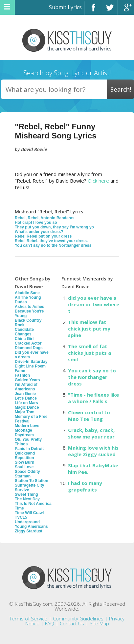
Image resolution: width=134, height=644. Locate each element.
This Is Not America (33, 504)
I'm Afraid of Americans (26, 387)
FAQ (50, 623)
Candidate (24, 330)
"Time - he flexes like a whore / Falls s (93, 398)
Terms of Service (28, 618)
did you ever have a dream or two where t (94, 304)
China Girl (24, 339)
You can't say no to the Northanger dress (53, 245)
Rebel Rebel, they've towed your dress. (51, 241)
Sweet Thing (26, 494)
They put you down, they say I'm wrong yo (54, 227)
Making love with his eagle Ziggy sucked (93, 451)
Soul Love (24, 467)
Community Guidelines (78, 618)
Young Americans (31, 527)
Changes (23, 334)
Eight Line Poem (30, 366)
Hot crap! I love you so (36, 223)
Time (19, 508)
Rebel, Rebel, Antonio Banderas (45, 218)
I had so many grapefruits (85, 486)
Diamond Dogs (29, 348)
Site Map (99, 623)
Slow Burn (24, 462)
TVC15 (21, 517)
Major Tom (25, 412)
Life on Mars (26, 403)
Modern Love (27, 426)
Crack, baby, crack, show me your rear (91, 433)
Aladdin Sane (27, 293)
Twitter (109, 10)
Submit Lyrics (65, 7)
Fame (20, 371)
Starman (23, 476)
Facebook (93, 10)
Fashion (22, 375)
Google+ (126, 10)
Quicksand (25, 453)
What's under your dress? (39, 232)
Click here (98, 181)
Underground (27, 522)
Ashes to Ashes (30, 307)
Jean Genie (25, 394)
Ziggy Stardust (29, 531)
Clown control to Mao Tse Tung (89, 416)
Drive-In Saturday (31, 362)
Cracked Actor (28, 343)
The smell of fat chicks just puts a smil (89, 353)
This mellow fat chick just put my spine (89, 329)
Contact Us (72, 623)
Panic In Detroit (29, 449)
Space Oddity (27, 472)
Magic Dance (27, 407)
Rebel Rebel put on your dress (43, 236)
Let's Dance (26, 398)
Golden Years (27, 380)
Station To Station (32, 481)
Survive (22, 490)
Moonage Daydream (24, 433)
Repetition (24, 458)
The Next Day (27, 499)
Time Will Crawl (29, 513)
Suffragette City (29, 485)
